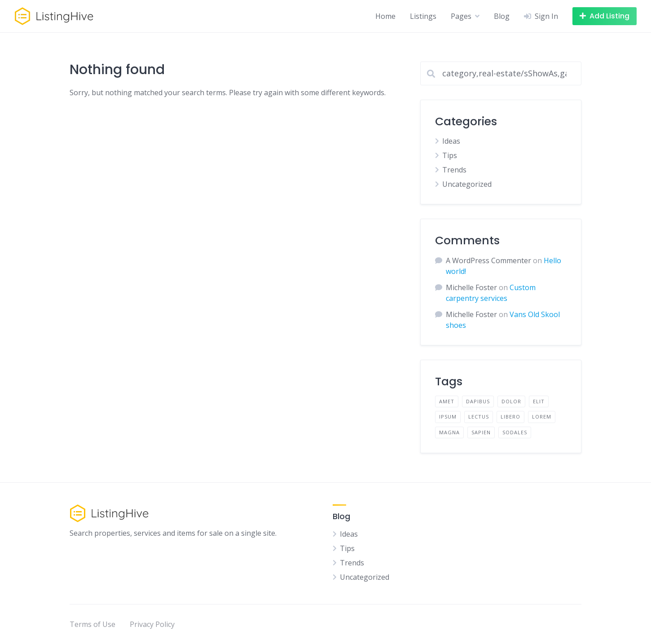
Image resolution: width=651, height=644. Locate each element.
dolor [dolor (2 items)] (511, 401)
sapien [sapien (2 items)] (481, 432)
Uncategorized (467, 184)
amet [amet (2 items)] (447, 401)
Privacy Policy (152, 624)
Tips (450, 155)
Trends (454, 170)
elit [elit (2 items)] (539, 401)
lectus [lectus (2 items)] (479, 417)
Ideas (451, 141)
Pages (461, 16)
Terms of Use (92, 624)
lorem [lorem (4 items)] (542, 417)
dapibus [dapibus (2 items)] (478, 401)
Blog (502, 16)
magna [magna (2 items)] (449, 432)
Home (385, 16)
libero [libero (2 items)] (510, 417)
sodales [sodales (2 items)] (515, 432)
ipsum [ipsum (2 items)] (448, 417)
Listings (423, 16)
